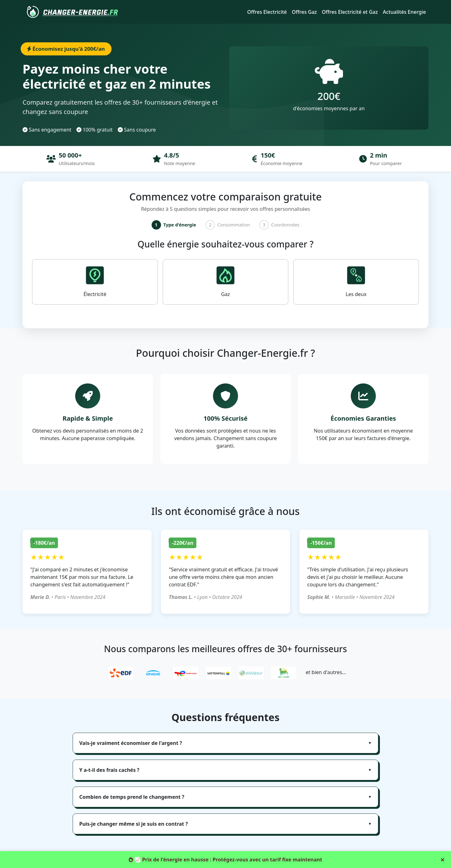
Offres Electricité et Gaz (350, 12)
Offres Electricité (267, 12)
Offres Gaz (304, 12)
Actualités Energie (404, 12)
